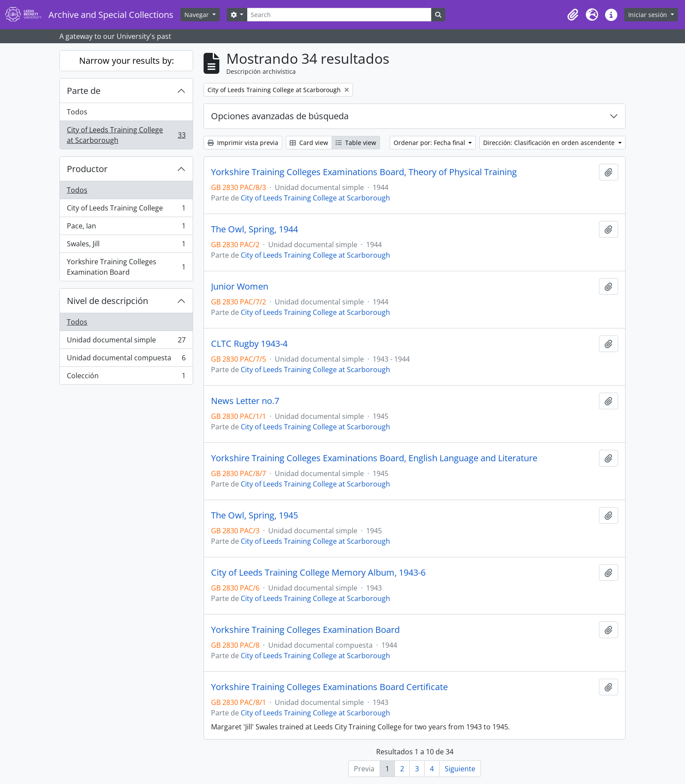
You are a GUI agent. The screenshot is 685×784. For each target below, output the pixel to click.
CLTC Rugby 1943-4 (249, 344)
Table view (356, 143)
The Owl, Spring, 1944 (254, 229)
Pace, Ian (126, 228)
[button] (573, 15)
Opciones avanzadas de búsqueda (280, 116)
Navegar (197, 15)
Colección (126, 377)
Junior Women (240, 287)
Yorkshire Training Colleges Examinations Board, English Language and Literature (374, 458)
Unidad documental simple (126, 342)
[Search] (339, 15)
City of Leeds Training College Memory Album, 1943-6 (318, 573)
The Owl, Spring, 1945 (254, 515)
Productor (87, 169)
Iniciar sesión (649, 15)
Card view (309, 143)
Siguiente (460, 769)
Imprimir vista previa (243, 143)
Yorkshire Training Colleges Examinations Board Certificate (329, 687)
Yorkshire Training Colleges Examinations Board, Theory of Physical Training (364, 172)
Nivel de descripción (107, 301)
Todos (77, 112)
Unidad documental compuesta (126, 360)
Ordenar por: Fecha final (430, 143)
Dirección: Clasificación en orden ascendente (550, 143)
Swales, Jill (126, 246)
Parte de (84, 91)
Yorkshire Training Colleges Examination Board (126, 267)
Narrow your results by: (126, 60)
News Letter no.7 (245, 401)
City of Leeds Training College (126, 210)
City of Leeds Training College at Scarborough (126, 135)
